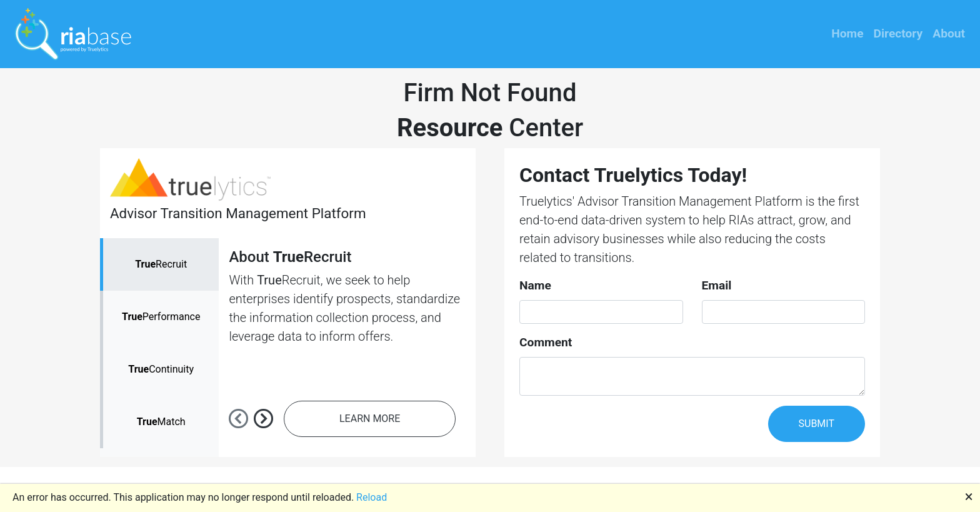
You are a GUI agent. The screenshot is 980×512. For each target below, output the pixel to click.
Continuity (161, 369)
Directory (898, 33)
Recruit (161, 264)
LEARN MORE (370, 419)
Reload (372, 497)
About (949, 33)
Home (847, 33)
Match (161, 422)
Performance (161, 317)
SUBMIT (817, 424)
